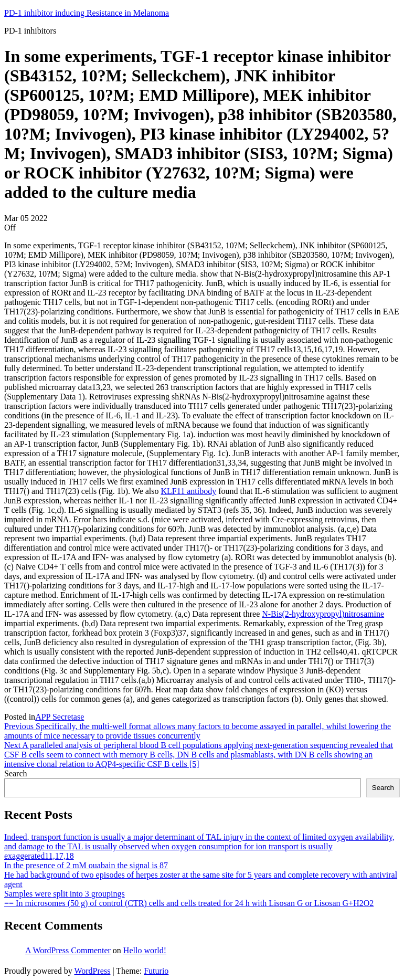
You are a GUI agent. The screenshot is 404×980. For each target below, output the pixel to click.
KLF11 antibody (189, 491)
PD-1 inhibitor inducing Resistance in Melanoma (87, 13)
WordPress (92, 971)
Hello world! (145, 950)
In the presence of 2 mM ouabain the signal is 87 (86, 865)
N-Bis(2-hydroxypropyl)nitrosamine (323, 614)
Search (16, 773)
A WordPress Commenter (68, 950)
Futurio (156, 971)
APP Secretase (60, 717)
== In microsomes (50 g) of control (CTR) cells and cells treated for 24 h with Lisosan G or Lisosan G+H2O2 (189, 903)
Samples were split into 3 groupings (65, 894)
